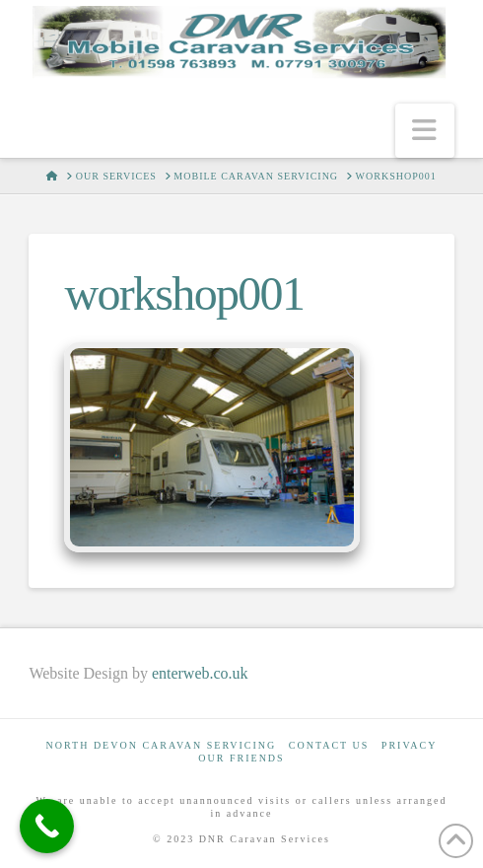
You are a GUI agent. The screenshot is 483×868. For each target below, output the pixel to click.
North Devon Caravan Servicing (162, 745)
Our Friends (241, 758)
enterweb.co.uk (200, 673)
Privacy (410, 745)
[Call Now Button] (47, 826)
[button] (425, 131)
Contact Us (329, 745)
